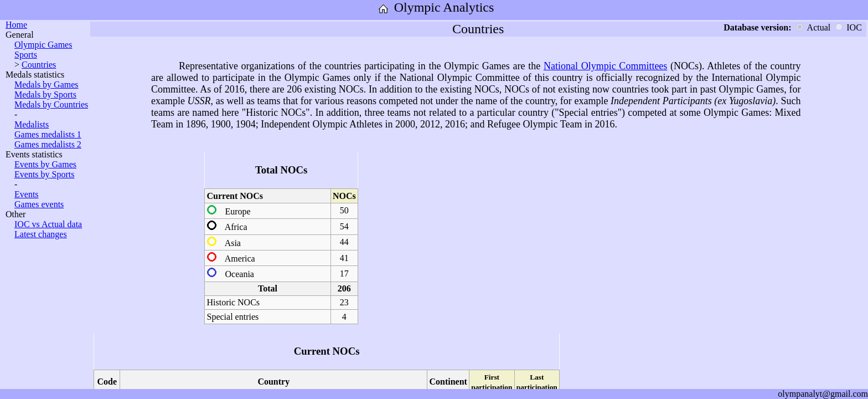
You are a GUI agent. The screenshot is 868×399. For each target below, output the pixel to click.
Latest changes (41, 234)
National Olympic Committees (605, 66)
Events (27, 194)
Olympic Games (43, 45)
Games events (39, 204)
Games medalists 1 (48, 134)
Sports (26, 55)
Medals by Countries (51, 104)
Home (16, 25)
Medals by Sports (45, 94)
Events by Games (45, 164)
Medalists (32, 124)
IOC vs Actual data (48, 224)
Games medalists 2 (48, 144)
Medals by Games (46, 85)
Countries (39, 65)
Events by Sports (44, 174)
